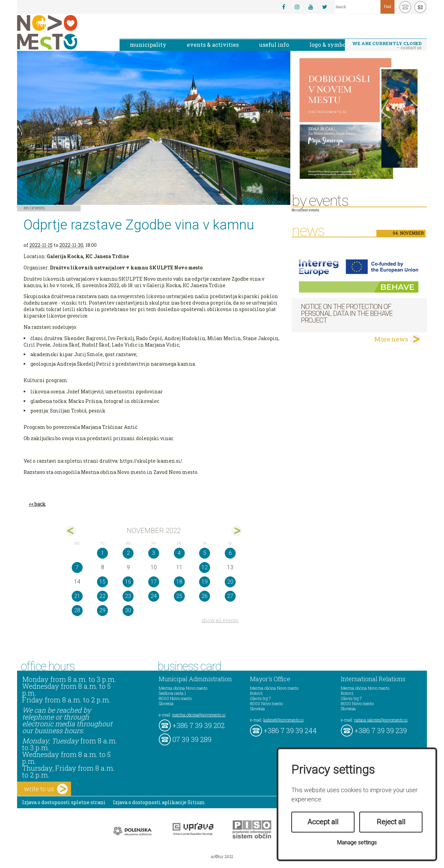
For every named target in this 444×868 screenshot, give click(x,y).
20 (230, 582)
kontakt (405, 7)
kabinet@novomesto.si (283, 720)
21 (77, 596)
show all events (220, 620)
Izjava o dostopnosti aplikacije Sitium (159, 802)
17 (154, 582)
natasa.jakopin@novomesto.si (381, 720)
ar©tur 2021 (222, 856)
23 (128, 596)
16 (128, 582)
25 (179, 596)
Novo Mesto (63, 32)
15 (102, 582)
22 (102, 596)
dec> (237, 531)
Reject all (391, 822)
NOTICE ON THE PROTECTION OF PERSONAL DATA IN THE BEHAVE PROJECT (347, 313)
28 (77, 610)
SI (420, 7)
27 (230, 596)
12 (205, 567)
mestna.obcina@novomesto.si (199, 715)
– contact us (387, 45)
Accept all (323, 822)
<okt (71, 531)
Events (38, 208)
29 (102, 610)
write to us (46, 789)
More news (391, 339)
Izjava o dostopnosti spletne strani (64, 802)
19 (205, 582)
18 (179, 582)
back (40, 504)
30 (128, 610)
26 (205, 596)
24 (154, 596)
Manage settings (357, 843)
